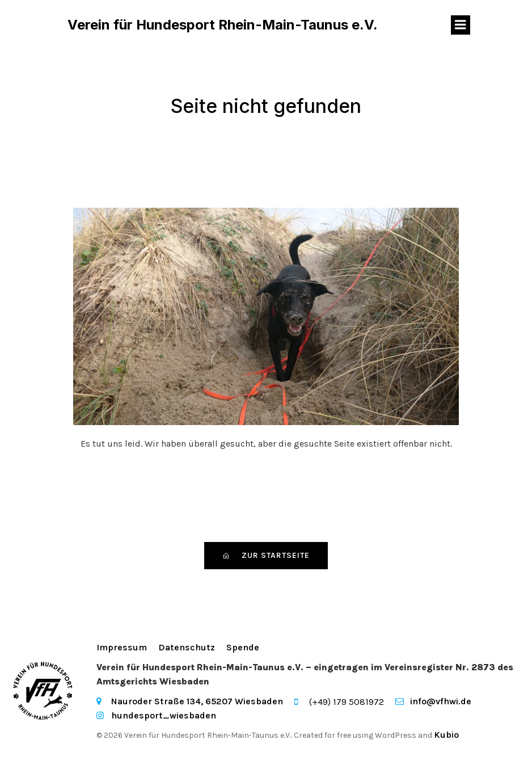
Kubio (446, 736)
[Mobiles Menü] (461, 26)
